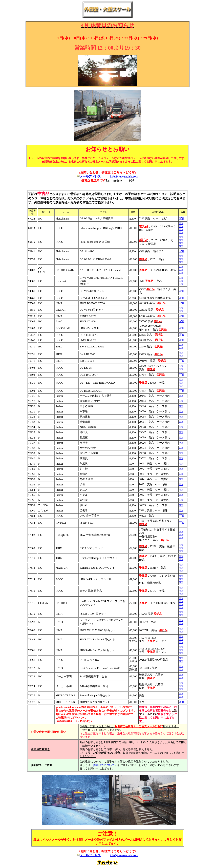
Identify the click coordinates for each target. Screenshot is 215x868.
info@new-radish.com (124, 176)
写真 (182, 218)
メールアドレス (90, 176)
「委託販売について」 (104, 765)
